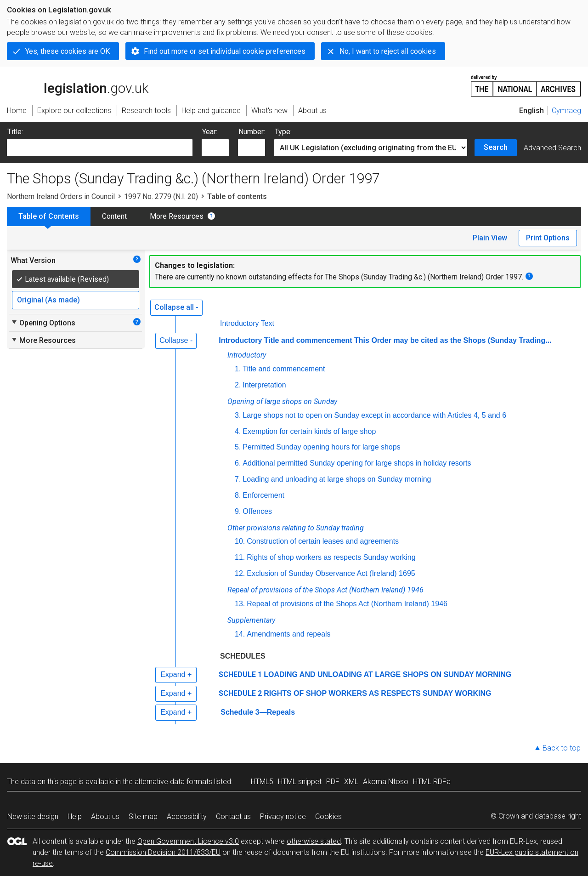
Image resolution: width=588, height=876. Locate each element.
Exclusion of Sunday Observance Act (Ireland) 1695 (331, 573)
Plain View (490, 238)
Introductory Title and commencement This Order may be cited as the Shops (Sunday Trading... (385, 340)
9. (238, 511)
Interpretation (264, 385)
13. (240, 604)
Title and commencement (284, 369)
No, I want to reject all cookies (388, 51)
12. (240, 573)
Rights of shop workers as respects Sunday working (331, 557)
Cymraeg (566, 111)
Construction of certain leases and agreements (323, 541)
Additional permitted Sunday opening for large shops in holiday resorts (357, 463)
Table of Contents (49, 216)
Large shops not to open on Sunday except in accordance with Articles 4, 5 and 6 (374, 415)
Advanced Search (552, 148)
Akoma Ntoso (386, 782)
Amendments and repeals (288, 634)
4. (238, 431)
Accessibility (187, 816)
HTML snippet (300, 782)
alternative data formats (173, 782)
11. (240, 557)
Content (114, 216)
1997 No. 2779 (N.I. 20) (161, 196)
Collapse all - (176, 307)
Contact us (233, 816)
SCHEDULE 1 (240, 674)
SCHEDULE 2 (240, 693)
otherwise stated (314, 841)
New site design (33, 816)
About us (105, 816)
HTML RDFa (432, 782)
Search (496, 147)
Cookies (328, 816)
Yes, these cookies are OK (68, 51)
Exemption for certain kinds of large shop (309, 431)
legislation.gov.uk (78, 85)
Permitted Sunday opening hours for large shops (321, 447)
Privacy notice (283, 816)
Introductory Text (247, 323)
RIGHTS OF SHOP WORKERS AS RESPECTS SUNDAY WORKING (377, 693)
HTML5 (262, 782)
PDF (333, 782)
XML (351, 782)
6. (238, 463)
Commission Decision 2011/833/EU (163, 852)
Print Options (548, 238)
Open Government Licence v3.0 (188, 841)
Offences (257, 511)
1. (238, 369)
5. (238, 447)
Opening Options (43, 323)
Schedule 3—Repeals (258, 712)
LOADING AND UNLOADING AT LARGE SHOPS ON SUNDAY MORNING (387, 674)
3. (238, 415)
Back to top (562, 748)
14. (240, 634)
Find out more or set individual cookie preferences (225, 51)
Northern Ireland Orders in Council (61, 196)
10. (240, 541)
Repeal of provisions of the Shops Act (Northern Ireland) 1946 (347, 604)
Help (75, 816)
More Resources (177, 216)
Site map (143, 816)
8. (238, 495)
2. (238, 385)
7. (238, 479)
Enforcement (263, 495)
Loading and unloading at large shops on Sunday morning (337, 479)
